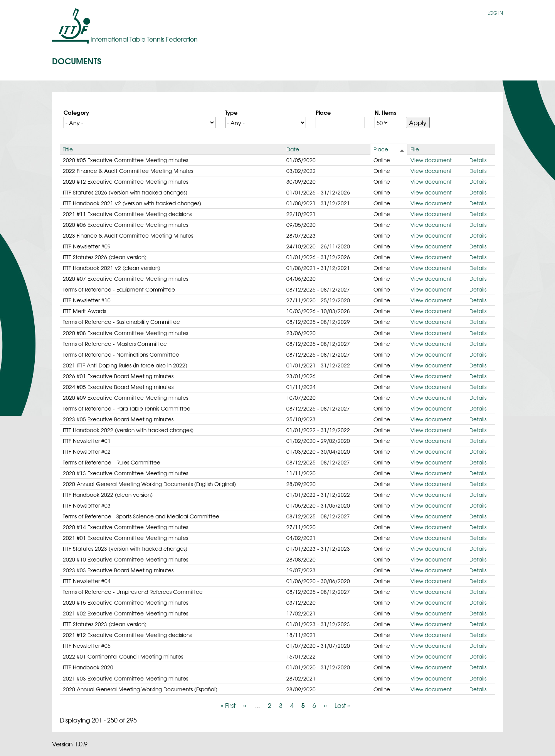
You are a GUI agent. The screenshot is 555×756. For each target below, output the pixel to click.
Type (231, 112)
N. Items (385, 112)
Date (293, 149)
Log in (495, 13)
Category (76, 112)
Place (323, 112)
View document (431, 160)
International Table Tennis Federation (144, 39)
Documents (77, 60)
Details (478, 160)
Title (68, 149)
